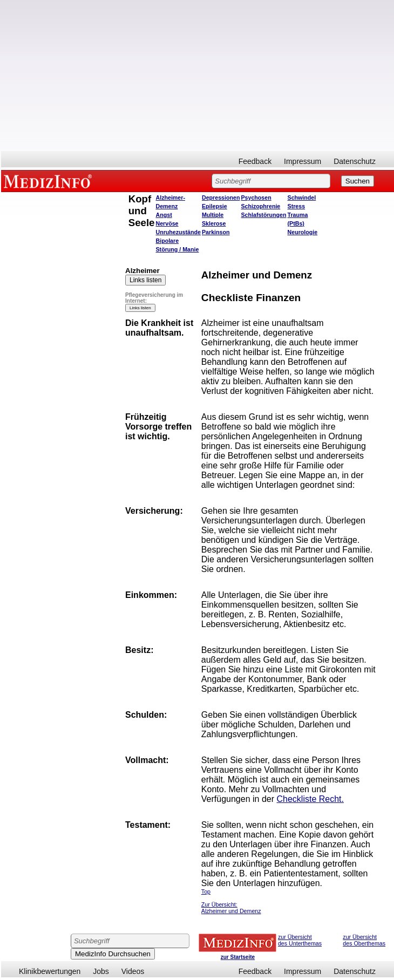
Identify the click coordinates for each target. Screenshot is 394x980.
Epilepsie (215, 206)
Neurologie (303, 232)
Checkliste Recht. (310, 799)
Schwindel (302, 198)
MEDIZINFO (50, 181)
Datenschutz (355, 161)
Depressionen (221, 198)
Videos (133, 971)
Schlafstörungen (263, 215)
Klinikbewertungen (50, 971)
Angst (164, 215)
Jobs (101, 971)
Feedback (255, 161)
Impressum (303, 161)
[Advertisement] (198, 76)
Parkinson (216, 232)
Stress (297, 206)
